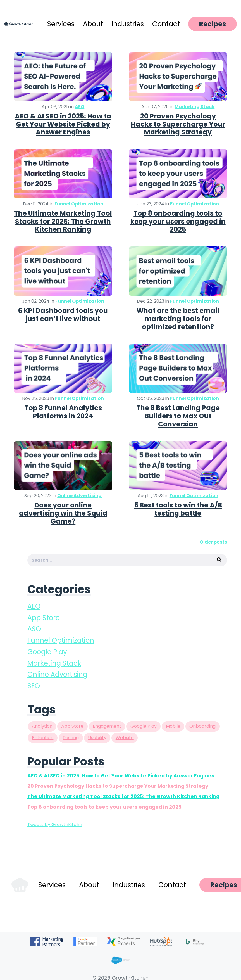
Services (61, 24)
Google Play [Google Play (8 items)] (144, 726)
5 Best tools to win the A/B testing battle (178, 509)
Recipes (213, 24)
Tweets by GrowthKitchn (55, 824)
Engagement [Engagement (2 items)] (107, 726)
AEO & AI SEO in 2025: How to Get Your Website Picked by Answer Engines (63, 124)
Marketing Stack (195, 107)
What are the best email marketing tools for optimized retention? (178, 319)
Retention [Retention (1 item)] (43, 738)
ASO (34, 629)
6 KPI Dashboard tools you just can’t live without (63, 315)
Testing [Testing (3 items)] (71, 738)
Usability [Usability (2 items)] (97, 738)
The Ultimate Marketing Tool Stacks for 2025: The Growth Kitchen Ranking (63, 221)
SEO (34, 686)
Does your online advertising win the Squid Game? (63, 513)
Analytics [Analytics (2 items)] (42, 726)
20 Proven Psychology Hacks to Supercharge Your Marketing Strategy (178, 124)
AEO (80, 107)
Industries (128, 24)
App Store (44, 618)
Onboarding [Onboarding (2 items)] (202, 726)
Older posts (213, 542)
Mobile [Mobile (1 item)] (173, 726)
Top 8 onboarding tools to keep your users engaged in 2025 (178, 221)
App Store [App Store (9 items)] (72, 726)
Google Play (47, 652)
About (93, 24)
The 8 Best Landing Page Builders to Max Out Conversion (178, 416)
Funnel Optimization (79, 204)
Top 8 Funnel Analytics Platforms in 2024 (63, 412)
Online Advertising (79, 496)
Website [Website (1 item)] (125, 738)
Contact (166, 24)
